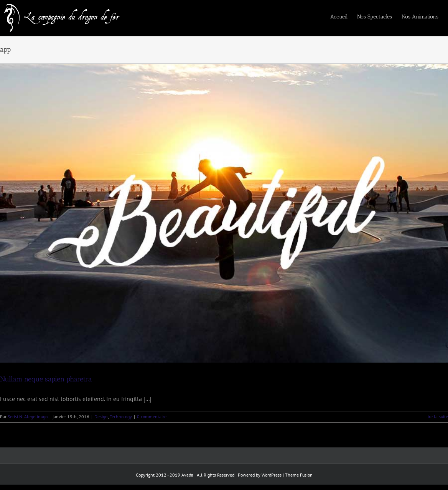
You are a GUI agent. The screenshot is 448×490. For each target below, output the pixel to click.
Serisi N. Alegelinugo (28, 417)
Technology (121, 417)
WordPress (272, 475)
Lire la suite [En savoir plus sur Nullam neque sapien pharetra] (437, 417)
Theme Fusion (299, 475)
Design (101, 417)
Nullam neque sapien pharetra (46, 379)
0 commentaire (152, 417)
